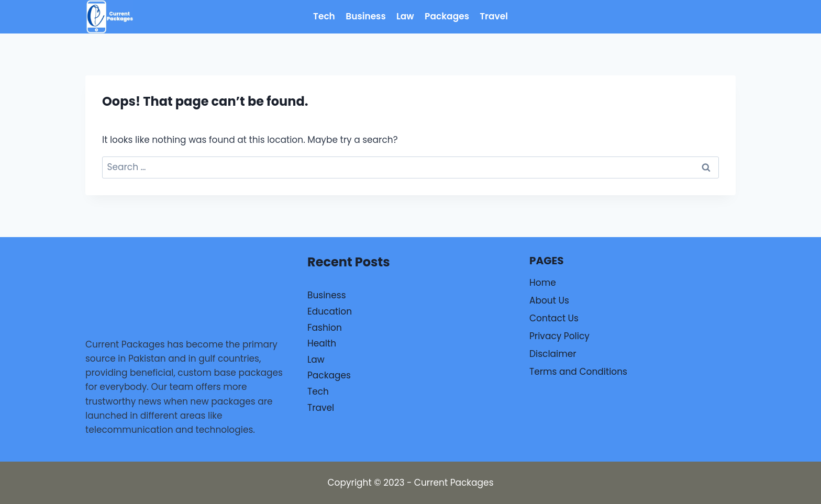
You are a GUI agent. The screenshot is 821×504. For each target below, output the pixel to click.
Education (330, 311)
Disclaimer (553, 354)
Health (322, 343)
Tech (324, 16)
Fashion (325, 328)
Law (405, 16)
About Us (549, 300)
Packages (447, 16)
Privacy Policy (559, 336)
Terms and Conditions (578, 372)
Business (365, 16)
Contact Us (554, 318)
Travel (494, 16)
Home (543, 283)
